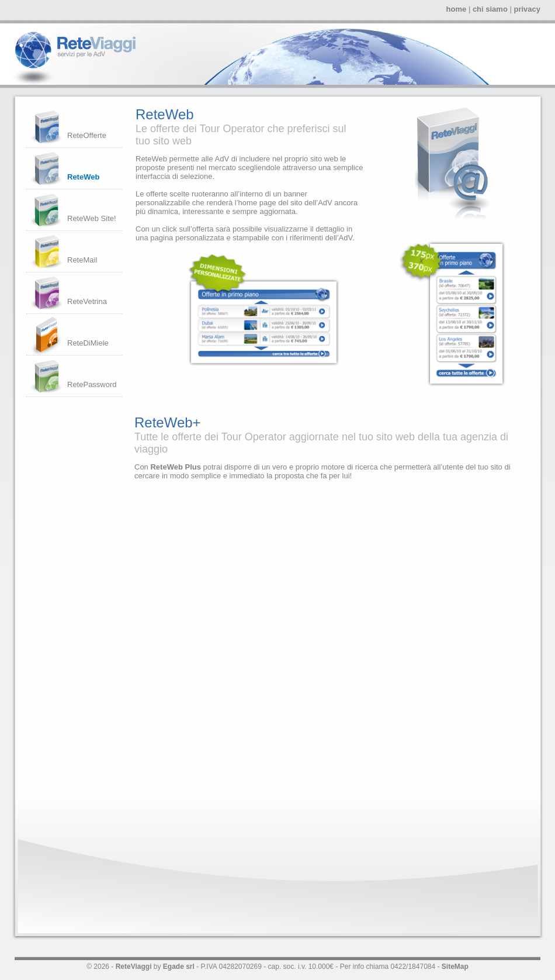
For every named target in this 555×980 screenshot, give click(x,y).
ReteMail (82, 260)
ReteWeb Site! (92, 218)
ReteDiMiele (88, 343)
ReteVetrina (87, 301)
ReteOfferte (87, 135)
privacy (527, 9)
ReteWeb (83, 177)
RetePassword (92, 384)
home (457, 9)
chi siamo (490, 9)
